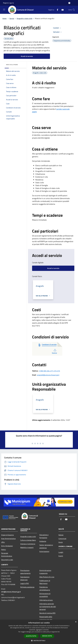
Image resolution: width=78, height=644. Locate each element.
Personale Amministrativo (7, 555)
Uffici (3, 542)
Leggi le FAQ (25, 583)
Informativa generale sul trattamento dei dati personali (48, 607)
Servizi (12, 18)
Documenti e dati (7, 560)
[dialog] (39, 632)
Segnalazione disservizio (25, 578)
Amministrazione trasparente (45, 572)
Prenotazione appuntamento (25, 572)
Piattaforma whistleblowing (45, 588)
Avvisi (61, 542)
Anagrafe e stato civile (24, 18)
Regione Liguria (8, 3)
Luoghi (61, 552)
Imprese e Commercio (28, 544)
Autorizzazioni (44, 551)
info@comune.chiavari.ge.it (11, 592)
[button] (39, 641)
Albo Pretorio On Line (47, 577)
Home (4, 18)
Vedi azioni (58, 32)
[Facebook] (57, 10)
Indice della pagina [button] (12, 65)
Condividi (57, 28)
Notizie (61, 535)
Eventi (61, 556)
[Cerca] (74, 10)
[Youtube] (62, 10)
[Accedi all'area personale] (69, 3)
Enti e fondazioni (7, 546)
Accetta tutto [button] (31, 636)
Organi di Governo (7, 535)
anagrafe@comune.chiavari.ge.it (48, 375)
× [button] (76, 622)
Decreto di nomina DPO (47, 613)
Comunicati (62, 539)
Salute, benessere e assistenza (46, 546)
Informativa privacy (46, 600)
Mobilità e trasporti (27, 547)
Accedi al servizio (27, 56)
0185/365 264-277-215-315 (50, 371)
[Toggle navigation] (4, 10)
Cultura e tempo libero (28, 540)
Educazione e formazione (44, 536)
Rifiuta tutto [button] (47, 636)
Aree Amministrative (8, 539)
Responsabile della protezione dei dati (46, 618)
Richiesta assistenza (27, 587)
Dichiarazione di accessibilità (45, 595)
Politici (4, 550)
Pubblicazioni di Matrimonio (45, 582)
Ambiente (43, 541)
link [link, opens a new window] (59, 632)
